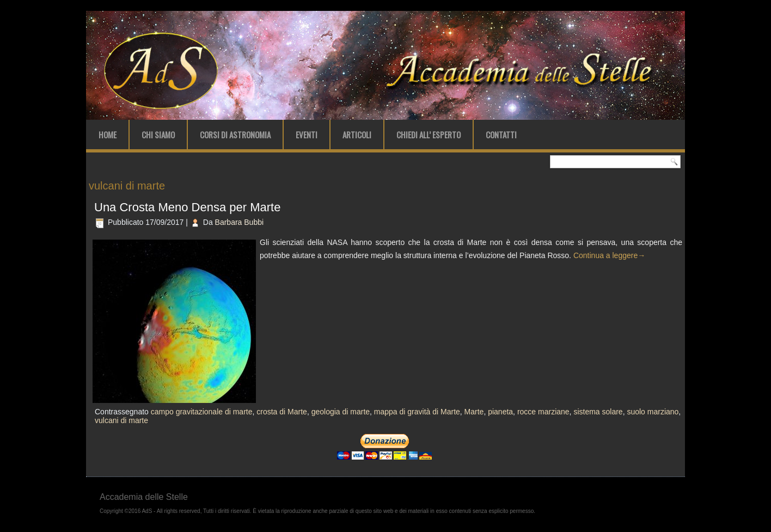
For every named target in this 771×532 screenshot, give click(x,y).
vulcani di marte (121, 420)
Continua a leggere (609, 255)
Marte (474, 412)
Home (108, 134)
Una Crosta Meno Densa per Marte (187, 207)
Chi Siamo (158, 134)
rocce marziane (543, 412)
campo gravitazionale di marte (202, 412)
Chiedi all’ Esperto (429, 134)
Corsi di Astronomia (235, 134)
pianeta (500, 412)
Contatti (501, 134)
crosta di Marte (282, 412)
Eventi (307, 134)
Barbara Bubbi (240, 222)
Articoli (357, 134)
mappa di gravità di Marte (417, 412)
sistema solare (598, 412)
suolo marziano (653, 412)
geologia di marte (341, 412)
